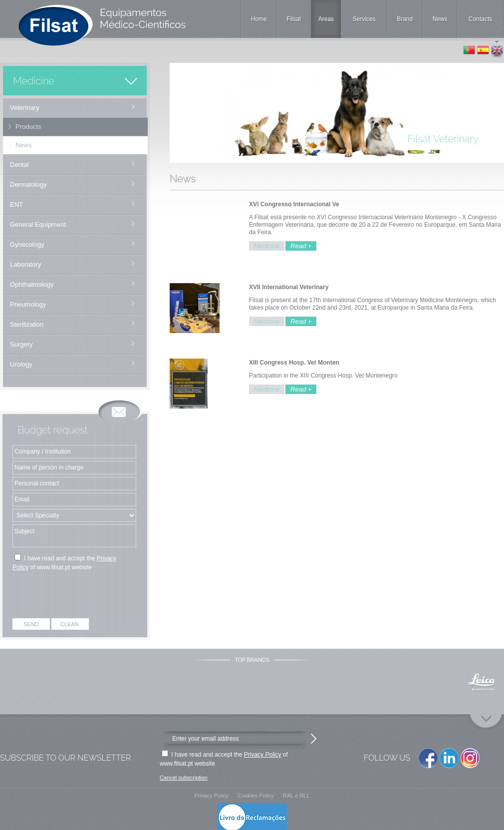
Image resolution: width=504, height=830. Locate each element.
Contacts (480, 19)
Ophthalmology (32, 284)
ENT (16, 205)
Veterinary (25, 108)
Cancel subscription (184, 778)
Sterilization (27, 324)
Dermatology (28, 185)
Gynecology (27, 244)
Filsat (294, 19)
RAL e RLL (296, 796)
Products (28, 127)
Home (259, 19)
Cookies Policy (255, 796)
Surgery (21, 344)
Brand (405, 19)
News (440, 19)
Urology (21, 364)
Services (364, 19)
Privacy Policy (263, 755)
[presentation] (75, 596)
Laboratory (25, 264)
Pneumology (28, 304)
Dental (19, 165)
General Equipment (38, 224)
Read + (301, 246)
